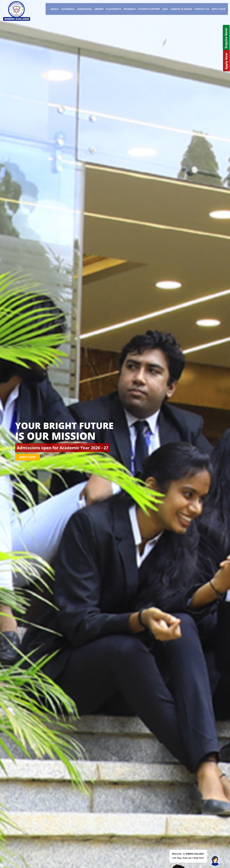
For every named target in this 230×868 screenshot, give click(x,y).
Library (99, 9)
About (55, 9)
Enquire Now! (226, 38)
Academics (68, 9)
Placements (114, 9)
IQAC (165, 9)
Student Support (149, 9)
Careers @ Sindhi (181, 9)
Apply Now (218, 9)
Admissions (84, 9)
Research (130, 9)
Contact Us (202, 9)
